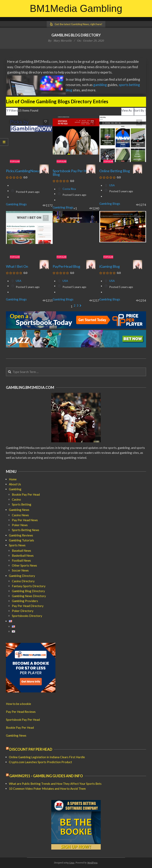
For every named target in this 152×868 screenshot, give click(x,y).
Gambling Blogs (16, 204)
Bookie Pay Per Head (20, 727)
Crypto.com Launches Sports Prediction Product (40, 762)
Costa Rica (69, 189)
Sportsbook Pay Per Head (23, 720)
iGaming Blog (110, 266)
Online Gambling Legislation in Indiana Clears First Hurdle (47, 757)
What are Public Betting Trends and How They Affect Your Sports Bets (55, 784)
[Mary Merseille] (44, 169)
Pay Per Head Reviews (21, 712)
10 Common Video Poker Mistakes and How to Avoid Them (47, 789)
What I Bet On (17, 266)
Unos (72, 863)
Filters (12, 110)
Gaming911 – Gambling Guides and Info (46, 776)
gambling (100, 85)
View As (127, 110)
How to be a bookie (19, 704)
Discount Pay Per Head (31, 749)
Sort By (139, 110)
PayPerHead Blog (66, 266)
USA (112, 185)
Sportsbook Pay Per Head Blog (72, 173)
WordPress (92, 863)
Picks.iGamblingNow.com (25, 171)
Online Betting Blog (115, 171)
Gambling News (16, 735)
